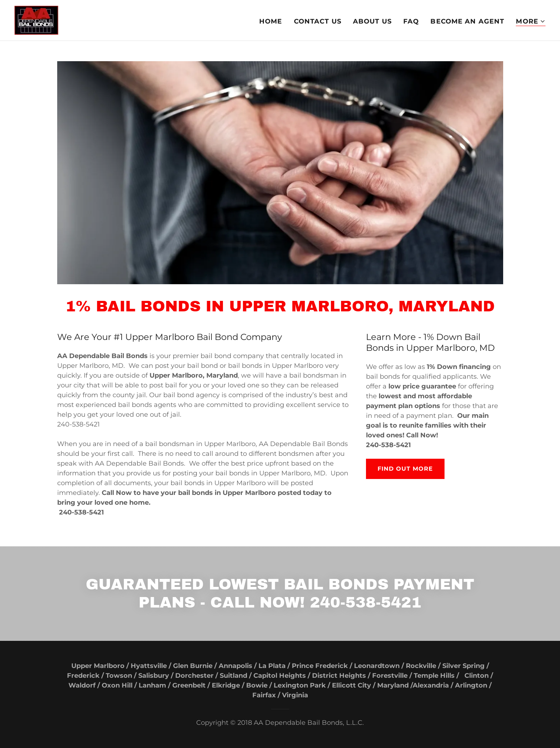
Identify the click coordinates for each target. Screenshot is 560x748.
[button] (531, 22)
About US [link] (372, 21)
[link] (36, 20)
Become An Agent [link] (467, 21)
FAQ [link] (411, 21)
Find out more (405, 469)
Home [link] (271, 21)
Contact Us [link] (318, 21)
